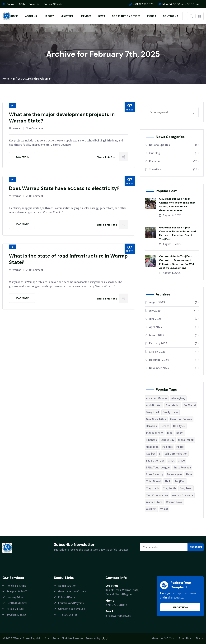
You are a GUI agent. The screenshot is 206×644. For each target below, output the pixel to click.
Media (200, 638)
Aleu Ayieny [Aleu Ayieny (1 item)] (178, 398)
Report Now (180, 607)
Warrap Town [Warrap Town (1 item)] (174, 502)
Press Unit (35, 4)
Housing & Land (16, 597)
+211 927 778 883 (116, 605)
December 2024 (174, 360)
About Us (31, 16)
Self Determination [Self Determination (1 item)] (176, 454)
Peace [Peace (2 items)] (180, 447)
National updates (174, 145)
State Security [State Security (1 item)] (154, 474)
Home (15, 16)
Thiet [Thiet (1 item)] (189, 474)
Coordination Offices (126, 16)
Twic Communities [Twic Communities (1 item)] (157, 495)
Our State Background (72, 609)
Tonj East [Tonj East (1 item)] (180, 481)
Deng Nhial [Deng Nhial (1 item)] (152, 412)
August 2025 (174, 302)
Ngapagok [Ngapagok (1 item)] (152, 447)
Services (86, 16)
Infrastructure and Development (33, 79)
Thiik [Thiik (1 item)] (168, 481)
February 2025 (174, 343)
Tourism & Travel (17, 615)
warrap (17, 128)
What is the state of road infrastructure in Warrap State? (68, 259)
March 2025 (174, 335)
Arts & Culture (15, 609)
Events (152, 16)
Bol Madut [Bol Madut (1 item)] (190, 405)
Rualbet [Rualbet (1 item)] (151, 454)
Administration (67, 586)
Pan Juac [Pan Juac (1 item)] (167, 447)
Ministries (67, 16)
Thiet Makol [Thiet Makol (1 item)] (153, 481)
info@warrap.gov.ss (118, 616)
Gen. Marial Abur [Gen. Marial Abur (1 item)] (156, 419)
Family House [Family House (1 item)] (171, 412)
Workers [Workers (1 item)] (151, 509)
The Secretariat (68, 615)
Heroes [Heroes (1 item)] (165, 426)
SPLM (22, 4)
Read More (22, 157)
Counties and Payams (71, 603)
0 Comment (36, 128)
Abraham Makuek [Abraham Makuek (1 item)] (157, 398)
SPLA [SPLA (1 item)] (171, 461)
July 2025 (174, 311)
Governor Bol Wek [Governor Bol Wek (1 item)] (181, 419)
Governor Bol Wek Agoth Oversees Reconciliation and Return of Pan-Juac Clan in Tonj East (178, 233)
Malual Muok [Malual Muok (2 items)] (186, 440)
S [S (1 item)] (160, 454)
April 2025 (174, 327)
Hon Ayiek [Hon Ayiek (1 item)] (179, 426)
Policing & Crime (16, 586)
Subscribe (196, 547)
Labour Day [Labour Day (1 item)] (167, 440)
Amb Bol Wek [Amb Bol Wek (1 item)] (154, 405)
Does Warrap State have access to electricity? (64, 188)
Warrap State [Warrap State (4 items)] (154, 502)
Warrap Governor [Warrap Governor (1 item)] (183, 495)
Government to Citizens (72, 591)
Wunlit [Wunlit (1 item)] (164, 509)
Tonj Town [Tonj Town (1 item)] (186, 488)
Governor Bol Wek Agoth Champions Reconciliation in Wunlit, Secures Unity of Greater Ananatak (177, 205)
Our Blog (174, 153)
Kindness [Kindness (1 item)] (151, 440)
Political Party (67, 597)
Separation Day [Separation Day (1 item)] (155, 461)
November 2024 (174, 368)
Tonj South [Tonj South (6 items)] (169, 488)
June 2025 (174, 319)
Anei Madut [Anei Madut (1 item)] (173, 405)
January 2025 (174, 352)
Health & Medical (17, 603)
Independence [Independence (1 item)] (155, 433)
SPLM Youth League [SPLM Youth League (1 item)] (158, 467)
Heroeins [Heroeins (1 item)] (151, 426)
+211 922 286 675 (143, 4)
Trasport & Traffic (18, 591)
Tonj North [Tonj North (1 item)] (152, 488)
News (102, 16)
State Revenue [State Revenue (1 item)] (182, 467)
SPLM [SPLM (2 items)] (182, 461)
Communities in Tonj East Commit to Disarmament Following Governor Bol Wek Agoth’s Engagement (177, 262)
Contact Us (170, 16)
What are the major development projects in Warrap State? (62, 118)
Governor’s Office (163, 638)
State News (174, 169)
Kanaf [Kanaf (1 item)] (180, 433)
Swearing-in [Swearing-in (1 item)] (174, 474)
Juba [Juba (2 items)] (170, 433)
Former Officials (53, 4)
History (49, 16)
